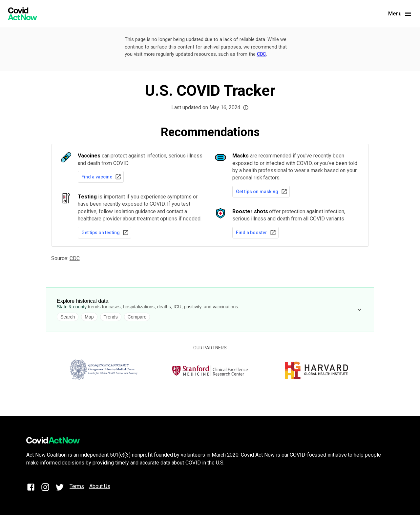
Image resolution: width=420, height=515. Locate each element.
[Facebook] (31, 488)
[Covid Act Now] (22, 14)
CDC (262, 54)
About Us (100, 486)
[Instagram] (45, 488)
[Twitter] (60, 488)
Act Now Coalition (46, 455)
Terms (77, 486)
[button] (246, 108)
